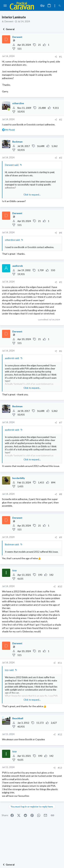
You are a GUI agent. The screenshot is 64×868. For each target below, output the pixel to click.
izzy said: (9, 670)
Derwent (9, 21)
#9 (61, 537)
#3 (61, 158)
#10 (60, 587)
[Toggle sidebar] (55, 6)
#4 (61, 233)
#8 (61, 494)
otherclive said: (12, 240)
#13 (60, 768)
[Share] (56, 57)
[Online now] (9, 109)
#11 (60, 663)
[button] (5, 6)
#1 (61, 57)
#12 (60, 734)
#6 (61, 351)
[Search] (60, 6)
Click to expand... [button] (32, 195)
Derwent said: (12, 165)
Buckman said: (12, 544)
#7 (61, 423)
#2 (61, 120)
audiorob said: (12, 358)
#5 (61, 282)
